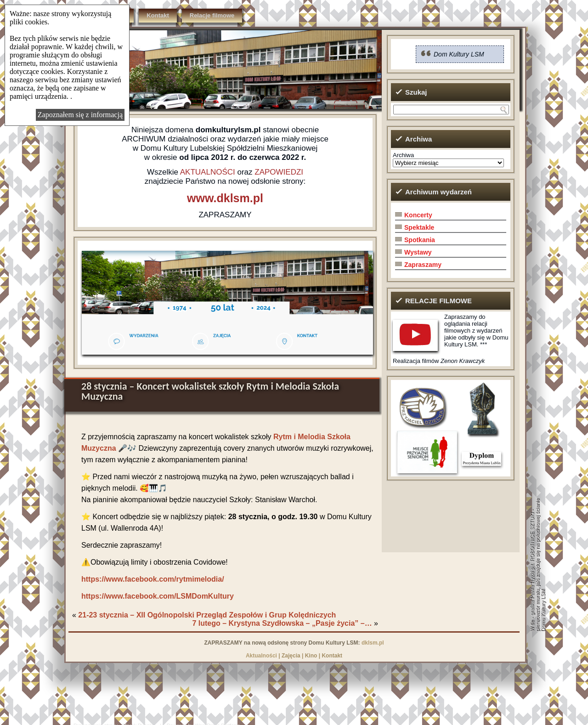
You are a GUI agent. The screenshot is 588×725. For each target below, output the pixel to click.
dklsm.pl (373, 643)
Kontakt (158, 15)
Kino (311, 656)
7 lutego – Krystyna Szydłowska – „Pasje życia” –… (282, 623)
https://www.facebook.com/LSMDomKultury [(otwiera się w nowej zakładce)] (158, 596)
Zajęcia (291, 656)
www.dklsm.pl (225, 198)
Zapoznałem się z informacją (80, 115)
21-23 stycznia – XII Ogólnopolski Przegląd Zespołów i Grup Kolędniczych (207, 615)
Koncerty (418, 215)
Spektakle (419, 227)
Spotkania (420, 240)
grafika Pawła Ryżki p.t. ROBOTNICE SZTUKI (532, 564)
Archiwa (403, 155)
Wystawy (418, 252)
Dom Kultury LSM (459, 54)
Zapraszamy (423, 265)
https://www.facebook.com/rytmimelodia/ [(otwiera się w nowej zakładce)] (153, 579)
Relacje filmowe (212, 15)
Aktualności (261, 656)
